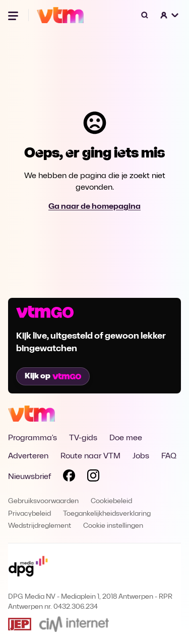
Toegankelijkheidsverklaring (107, 514)
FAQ (169, 456)
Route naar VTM (90, 456)
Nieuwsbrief (29, 477)
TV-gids (83, 438)
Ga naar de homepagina (94, 207)
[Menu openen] (14, 15)
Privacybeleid (29, 514)
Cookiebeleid (111, 501)
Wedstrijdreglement (40, 526)
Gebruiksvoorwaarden (43, 501)
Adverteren (28, 456)
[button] (170, 15)
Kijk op (53, 376)
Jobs (141, 456)
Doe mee (126, 438)
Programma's (33, 438)
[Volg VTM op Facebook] (69, 477)
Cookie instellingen (113, 526)
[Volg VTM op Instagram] (93, 477)
